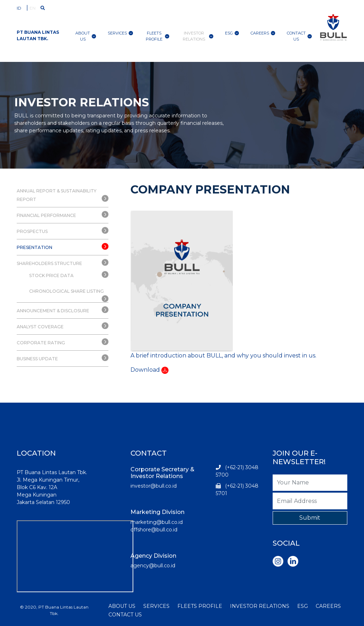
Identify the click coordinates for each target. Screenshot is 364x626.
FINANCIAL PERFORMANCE (46, 215)
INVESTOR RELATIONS (260, 606)
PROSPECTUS (32, 231)
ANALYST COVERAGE (40, 327)
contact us (299, 36)
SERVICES (156, 606)
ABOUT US (122, 606)
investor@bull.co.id (154, 486)
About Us (86, 36)
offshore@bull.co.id (154, 530)
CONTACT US (125, 615)
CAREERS (328, 606)
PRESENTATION (34, 247)
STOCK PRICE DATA (51, 275)
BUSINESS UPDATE (37, 359)
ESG (232, 33)
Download (145, 370)
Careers (263, 33)
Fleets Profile (158, 36)
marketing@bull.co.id (157, 522)
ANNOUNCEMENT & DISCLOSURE (53, 311)
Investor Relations (198, 36)
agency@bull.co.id (153, 566)
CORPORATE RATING (41, 343)
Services (120, 33)
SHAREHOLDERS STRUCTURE (49, 263)
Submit (310, 518)
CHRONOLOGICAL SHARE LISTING (66, 291)
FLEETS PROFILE (200, 606)
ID (19, 8)
